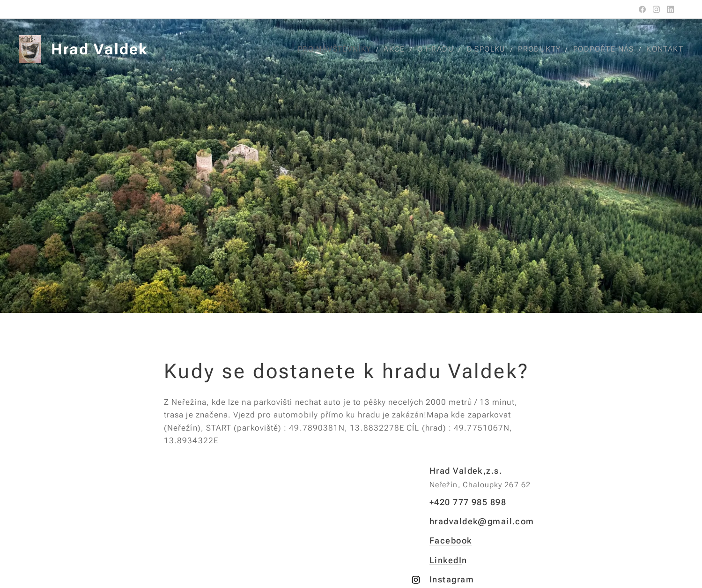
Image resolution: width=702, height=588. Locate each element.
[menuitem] (340, 49)
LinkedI (446, 560)
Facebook (451, 540)
